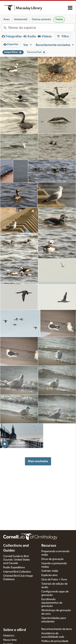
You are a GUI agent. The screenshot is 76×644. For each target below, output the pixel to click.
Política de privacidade (55, 641)
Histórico (9, 636)
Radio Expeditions (14, 567)
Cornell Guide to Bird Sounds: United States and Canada (17, 560)
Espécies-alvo (49, 575)
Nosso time (10, 640)
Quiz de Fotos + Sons (54, 579)
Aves (6, 19)
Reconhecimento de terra (57, 629)
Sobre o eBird (15, 630)
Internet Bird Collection (17, 572)
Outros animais (41, 19)
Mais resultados (38, 461)
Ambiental (21, 19)
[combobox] (41, 28)
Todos (59, 19)
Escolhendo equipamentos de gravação (52, 603)
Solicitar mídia (50, 571)
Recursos (49, 546)
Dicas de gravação (52, 559)
